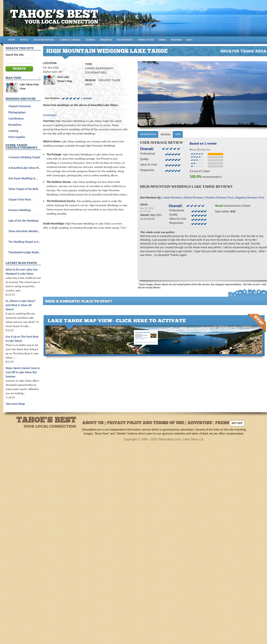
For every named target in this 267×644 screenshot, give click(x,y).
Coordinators (16, 119)
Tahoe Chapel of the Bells (23, 189)
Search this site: (15, 55)
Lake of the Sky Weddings (23, 221)
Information (148, 134)
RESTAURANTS (125, 40)
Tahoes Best (55, 20)
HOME (12, 40)
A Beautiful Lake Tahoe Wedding (25, 168)
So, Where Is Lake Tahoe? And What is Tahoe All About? (20, 305)
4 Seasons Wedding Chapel (24, 157)
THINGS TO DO (146, 40)
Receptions (15, 125)
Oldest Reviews (194, 198)
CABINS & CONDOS (70, 40)
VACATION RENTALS (44, 40)
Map (178, 134)
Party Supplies (17, 137)
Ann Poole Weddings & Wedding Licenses (25, 178)
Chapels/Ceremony (20, 106)
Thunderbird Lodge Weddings (25, 252)
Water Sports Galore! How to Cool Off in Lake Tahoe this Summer (23, 372)
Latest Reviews (172, 198)
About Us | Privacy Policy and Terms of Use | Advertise (147, 423)
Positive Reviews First (219, 198)
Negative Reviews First (250, 198)
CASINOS (90, 40)
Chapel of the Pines (20, 200)
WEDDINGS (106, 40)
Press (222, 423)
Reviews (165, 134)
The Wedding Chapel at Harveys (25, 242)
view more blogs (15, 404)
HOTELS (24, 40)
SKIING (162, 40)
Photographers (17, 112)
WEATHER (176, 40)
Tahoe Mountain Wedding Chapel (25, 231)
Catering (13, 131)
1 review (86, 98)
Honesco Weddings (20, 210)
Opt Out (237, 424)
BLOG (190, 40)
